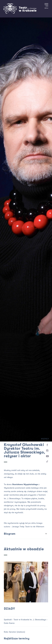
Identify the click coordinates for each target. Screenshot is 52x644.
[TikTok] (47, 462)
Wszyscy (43, 439)
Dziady (9, 609)
